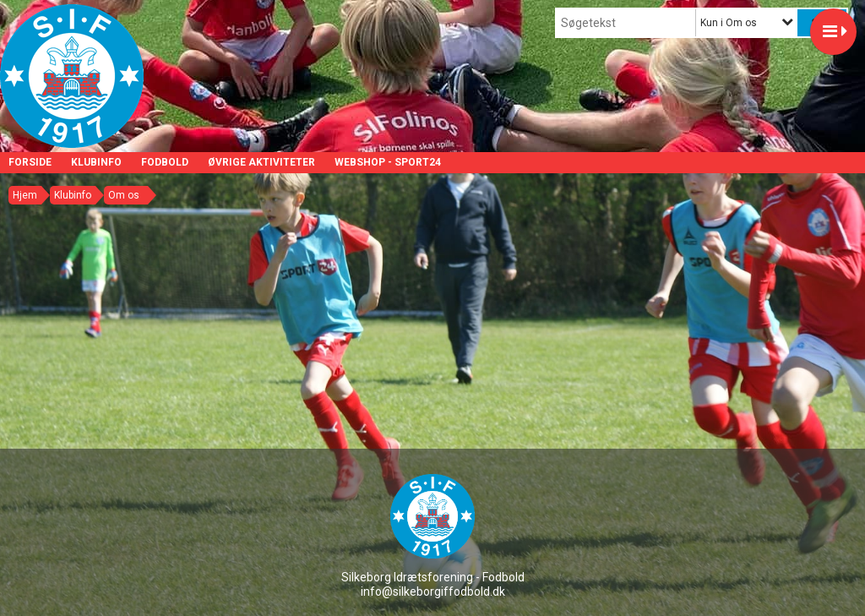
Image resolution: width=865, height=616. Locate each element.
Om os (124, 195)
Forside (30, 162)
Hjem (25, 195)
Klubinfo (96, 162)
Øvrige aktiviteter (261, 162)
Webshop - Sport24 (388, 162)
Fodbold (165, 162)
